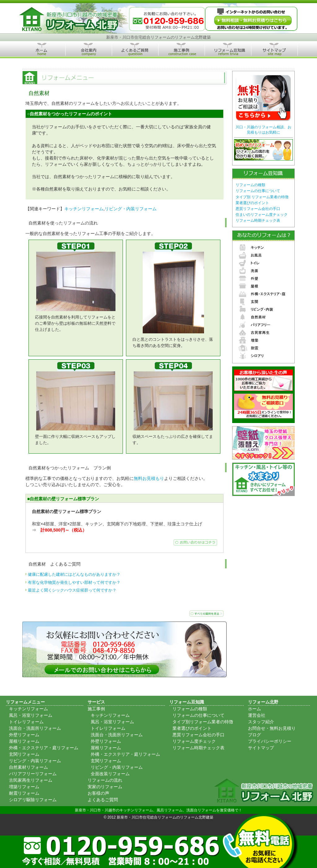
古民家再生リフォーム (31, 780)
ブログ (254, 735)
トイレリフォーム (26, 722)
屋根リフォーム (24, 741)
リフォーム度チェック (194, 741)
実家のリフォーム (105, 787)
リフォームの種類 (250, 185)
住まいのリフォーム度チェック (262, 215)
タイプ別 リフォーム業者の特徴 (262, 197)
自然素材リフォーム (28, 767)
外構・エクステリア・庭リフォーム (44, 748)
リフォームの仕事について (258, 191)
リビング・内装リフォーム (131, 209)
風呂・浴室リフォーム (31, 715)
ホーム (254, 709)
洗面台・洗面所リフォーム (35, 728)
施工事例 (96, 709)
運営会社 (257, 715)
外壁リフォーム (24, 735)
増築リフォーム (24, 787)
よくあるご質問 (103, 800)
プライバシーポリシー (270, 741)
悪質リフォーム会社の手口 (258, 209)
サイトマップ (261, 748)
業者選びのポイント (252, 203)
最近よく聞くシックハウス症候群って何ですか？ (72, 590)
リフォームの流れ (105, 780)
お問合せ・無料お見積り (272, 728)
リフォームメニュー (25, 702)
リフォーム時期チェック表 (258, 220)
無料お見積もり (149, 478)
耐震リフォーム (24, 793)
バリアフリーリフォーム (33, 774)
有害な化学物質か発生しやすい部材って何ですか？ (74, 582)
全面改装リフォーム (110, 774)
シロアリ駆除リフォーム (33, 800)
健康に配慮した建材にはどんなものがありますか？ (74, 574)
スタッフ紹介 (261, 722)
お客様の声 (98, 793)
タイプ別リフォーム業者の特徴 (203, 722)
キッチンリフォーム (84, 209)
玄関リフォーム (24, 754)
